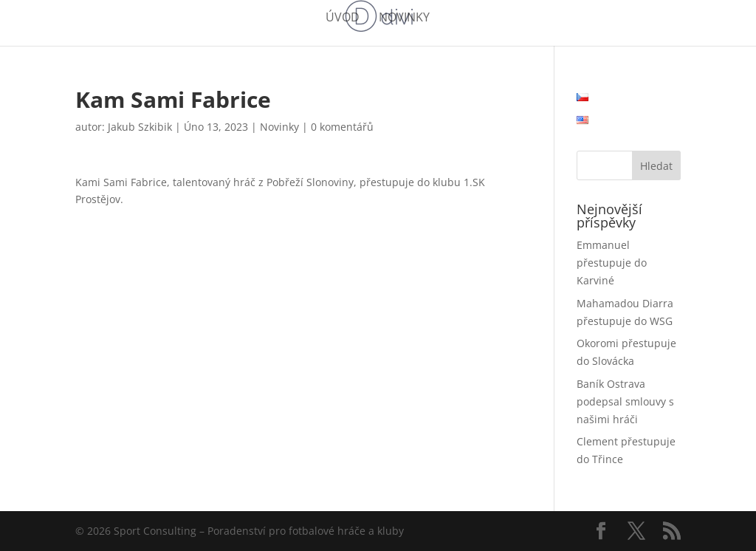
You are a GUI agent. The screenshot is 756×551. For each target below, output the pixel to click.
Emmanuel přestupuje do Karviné (612, 263)
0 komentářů (342, 127)
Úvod (343, 18)
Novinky (404, 18)
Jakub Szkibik (140, 127)
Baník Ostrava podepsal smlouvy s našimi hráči (625, 401)
